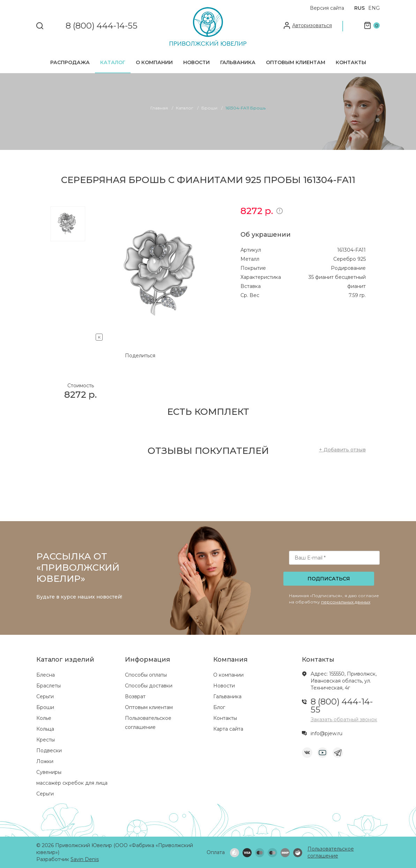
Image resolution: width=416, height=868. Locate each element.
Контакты (351, 62)
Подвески (49, 751)
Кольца (45, 729)
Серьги (45, 696)
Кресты (46, 740)
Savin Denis (85, 859)
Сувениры (49, 772)
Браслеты (49, 686)
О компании (154, 62)
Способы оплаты (146, 675)
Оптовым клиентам (296, 62)
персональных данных (346, 602)
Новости (196, 62)
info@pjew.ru (326, 733)
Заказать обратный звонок (344, 719)
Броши (45, 707)
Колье (44, 718)
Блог (219, 707)
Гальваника (238, 62)
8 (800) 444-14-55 (102, 26)
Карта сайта (228, 729)
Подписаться (329, 579)
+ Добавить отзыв (342, 450)
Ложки (45, 761)
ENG (374, 8)
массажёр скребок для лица (72, 783)
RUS (359, 8)
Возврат (135, 696)
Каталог (113, 62)
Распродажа (70, 62)
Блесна (46, 675)
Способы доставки (149, 686)
